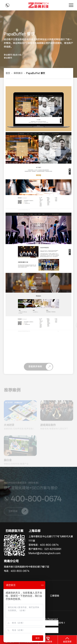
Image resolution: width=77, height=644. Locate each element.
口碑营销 (55, 596)
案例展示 (18, 73)
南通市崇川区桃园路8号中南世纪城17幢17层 (26, 567)
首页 (8, 73)
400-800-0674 (49, 545)
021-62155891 (53, 549)
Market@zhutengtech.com (45, 553)
